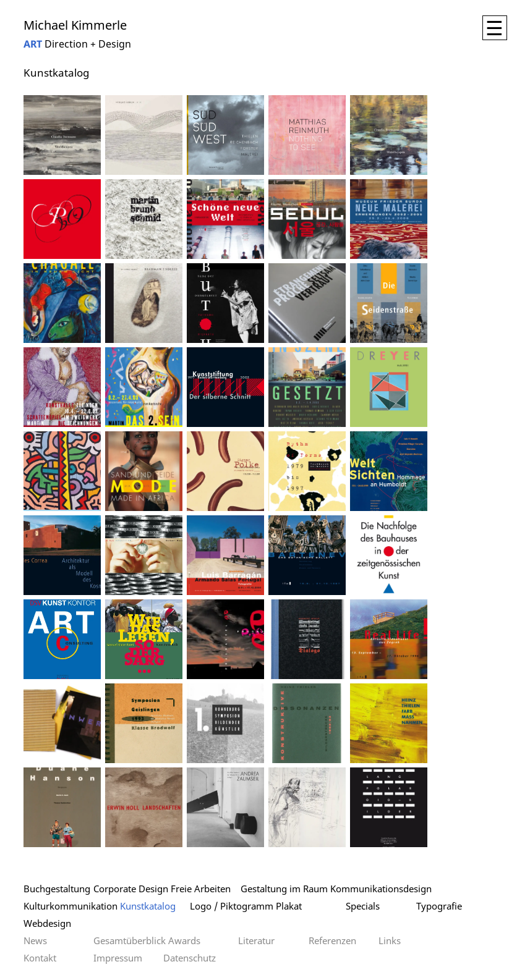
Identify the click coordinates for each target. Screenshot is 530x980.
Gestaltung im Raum (284, 889)
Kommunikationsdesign (381, 889)
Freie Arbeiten (201, 889)
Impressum (118, 958)
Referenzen (332, 940)
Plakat (289, 906)
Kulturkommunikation (71, 906)
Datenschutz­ (190, 958)
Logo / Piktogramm (232, 906)
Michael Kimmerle (75, 25)
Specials (363, 906)
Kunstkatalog (148, 906)
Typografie (439, 906)
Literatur (256, 940)
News (35, 940)
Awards (184, 940)
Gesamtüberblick (130, 940)
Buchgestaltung (57, 889)
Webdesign (47, 923)
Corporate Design (131, 889)
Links (390, 940)
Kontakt (40, 958)
